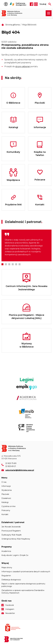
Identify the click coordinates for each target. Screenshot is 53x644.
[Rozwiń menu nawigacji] (49, 13)
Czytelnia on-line (8, 506)
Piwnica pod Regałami (11, 531)
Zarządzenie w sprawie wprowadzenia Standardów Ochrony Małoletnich (23, 592)
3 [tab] (9, 264)
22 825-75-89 (11, 463)
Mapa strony (7, 568)
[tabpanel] (26, 245)
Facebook (32, 4)
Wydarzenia (7, 490)
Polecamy (6, 510)
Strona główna (13, 25)
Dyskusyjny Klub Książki (11, 535)
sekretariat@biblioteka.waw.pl (20, 470)
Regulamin (6, 576)
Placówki (5, 494)
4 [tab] (13, 264)
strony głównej (23, 66)
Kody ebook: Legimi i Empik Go (15, 555)
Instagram (36, 4)
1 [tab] (2, 264)
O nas (4, 482)
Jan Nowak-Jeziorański (11, 527)
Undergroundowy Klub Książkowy (16, 539)
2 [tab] (6, 264)
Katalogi (5, 502)
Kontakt (5, 514)
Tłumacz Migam (12, 4)
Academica (6, 551)
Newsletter (10, 613)
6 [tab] (20, 264)
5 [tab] (16, 264)
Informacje (6, 486)
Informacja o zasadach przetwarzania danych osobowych (26, 572)
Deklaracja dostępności (21, 4)
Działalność (6, 498)
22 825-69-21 (11, 466)
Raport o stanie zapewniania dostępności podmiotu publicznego (23, 585)
